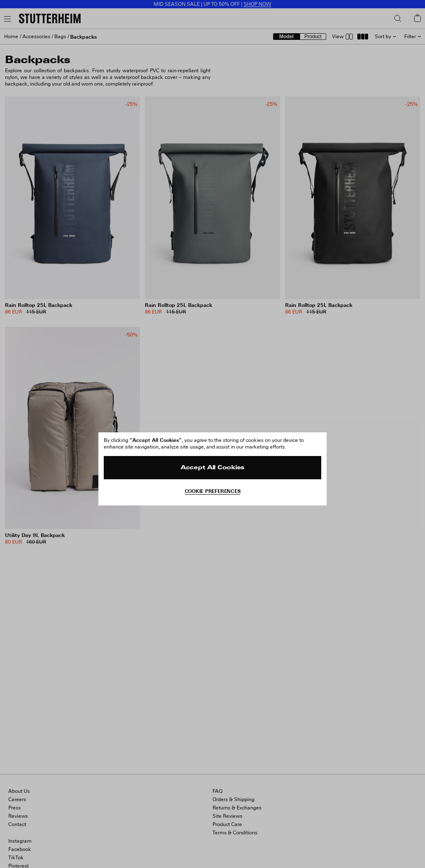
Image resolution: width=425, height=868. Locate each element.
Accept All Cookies (212, 468)
